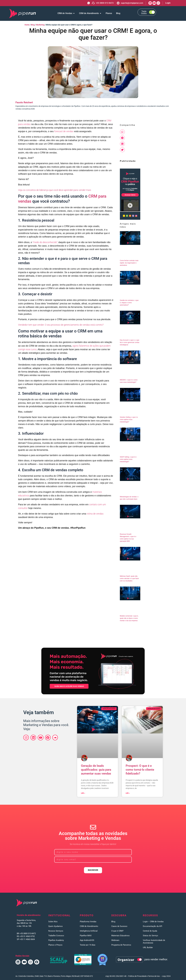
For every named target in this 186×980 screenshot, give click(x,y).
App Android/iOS (87, 940)
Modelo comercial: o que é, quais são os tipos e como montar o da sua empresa (129, 618)
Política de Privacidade (137, 976)
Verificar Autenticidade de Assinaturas (154, 942)
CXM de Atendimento (89, 926)
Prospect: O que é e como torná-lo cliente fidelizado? (140, 770)
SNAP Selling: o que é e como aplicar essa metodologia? (128, 459)
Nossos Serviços (56, 931)
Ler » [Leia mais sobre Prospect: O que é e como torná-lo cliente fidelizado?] (128, 793)
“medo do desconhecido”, (45, 242)
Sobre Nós (53, 922)
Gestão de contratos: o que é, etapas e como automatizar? (129, 303)
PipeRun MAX (86, 936)
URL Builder (148, 947)
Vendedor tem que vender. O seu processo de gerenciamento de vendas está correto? (61, 325)
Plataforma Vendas (88, 922)
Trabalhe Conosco (56, 936)
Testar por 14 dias (88, 945)
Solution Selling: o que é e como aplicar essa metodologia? (129, 420)
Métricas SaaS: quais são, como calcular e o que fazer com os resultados (129, 578)
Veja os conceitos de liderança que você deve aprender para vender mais (55, 190)
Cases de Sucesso (119, 926)
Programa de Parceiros (121, 945)
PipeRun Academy (56, 940)
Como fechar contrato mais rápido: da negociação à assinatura (129, 263)
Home (27, 25)
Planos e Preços (55, 945)
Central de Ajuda (150, 931)
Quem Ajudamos (55, 926)
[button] (122, 132)
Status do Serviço (150, 936)
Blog (33, 25)
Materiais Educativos (120, 936)
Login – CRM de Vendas (153, 922)
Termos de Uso (154, 976)
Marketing (40, 25)
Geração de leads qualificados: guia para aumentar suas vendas (96, 770)
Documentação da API (152, 926)
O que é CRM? (117, 931)
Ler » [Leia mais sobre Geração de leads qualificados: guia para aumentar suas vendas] (83, 793)
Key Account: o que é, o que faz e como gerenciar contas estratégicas (130, 342)
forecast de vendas (64, 131)
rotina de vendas (95, 514)
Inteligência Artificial (89, 931)
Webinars (115, 940)
